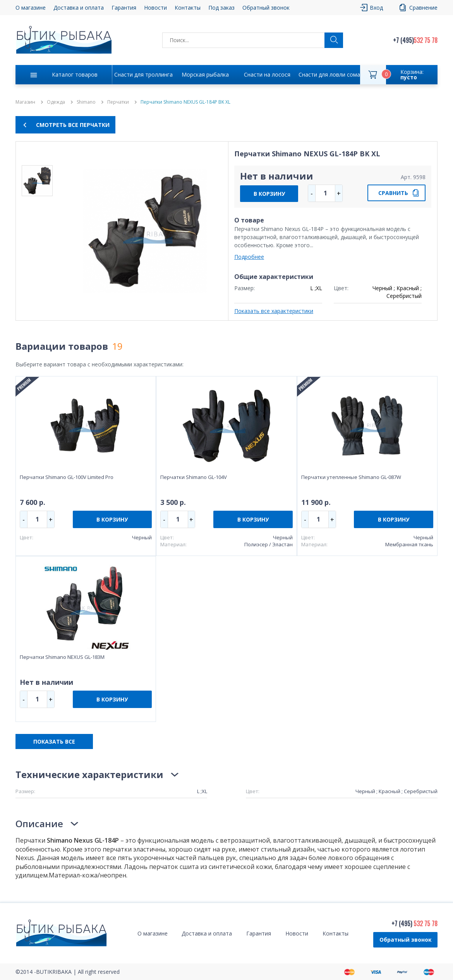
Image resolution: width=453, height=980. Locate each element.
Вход (376, 8)
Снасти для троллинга (143, 74)
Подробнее (249, 257)
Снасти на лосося (267, 74)
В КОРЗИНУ (269, 194)
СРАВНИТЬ (393, 193)
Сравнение (423, 8)
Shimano (86, 102)
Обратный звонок (266, 8)
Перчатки (118, 102)
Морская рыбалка (205, 74)
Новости (155, 8)
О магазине (31, 8)
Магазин (25, 102)
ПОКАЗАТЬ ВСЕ (54, 741)
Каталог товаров (75, 74)
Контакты (188, 8)
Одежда (56, 102)
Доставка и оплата (79, 8)
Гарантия (124, 8)
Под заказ (221, 8)
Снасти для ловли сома (329, 74)
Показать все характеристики (274, 311)
